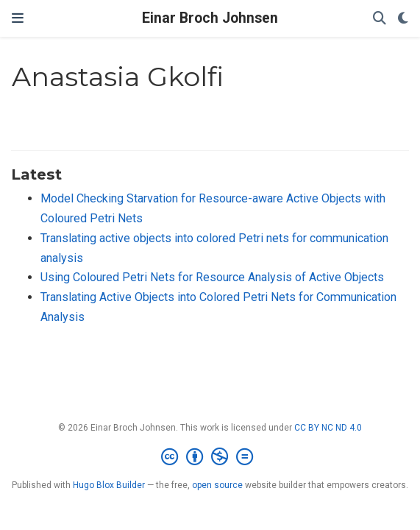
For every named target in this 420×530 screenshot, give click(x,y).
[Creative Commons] (210, 457)
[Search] (380, 19)
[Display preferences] (403, 19)
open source (217, 485)
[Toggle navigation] (18, 18)
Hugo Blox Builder (109, 485)
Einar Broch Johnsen (210, 18)
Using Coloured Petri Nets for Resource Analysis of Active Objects (212, 277)
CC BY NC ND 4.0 (328, 428)
